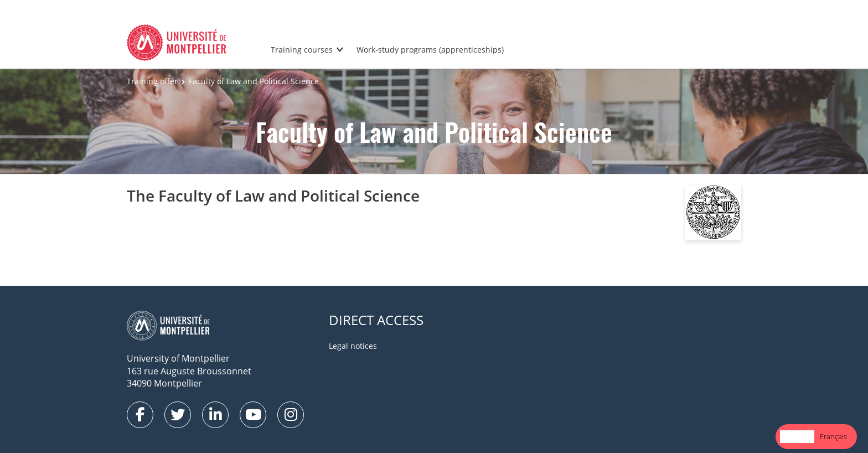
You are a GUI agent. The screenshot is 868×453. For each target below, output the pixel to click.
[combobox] (797, 437)
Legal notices (353, 346)
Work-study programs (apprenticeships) (430, 50)
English (797, 436)
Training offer (152, 81)
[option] (833, 437)
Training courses (302, 50)
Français (833, 436)
